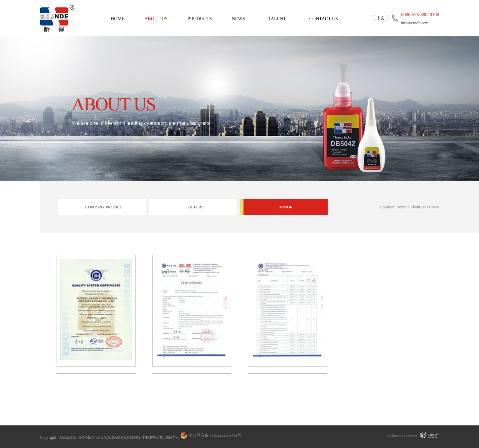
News (239, 19)
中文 (381, 18)
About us (156, 19)
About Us (418, 207)
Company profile (104, 207)
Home (401, 207)
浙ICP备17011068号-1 (160, 437)
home (118, 19)
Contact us (324, 19)
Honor (286, 207)
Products (200, 19)
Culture (195, 207)
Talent (277, 19)
